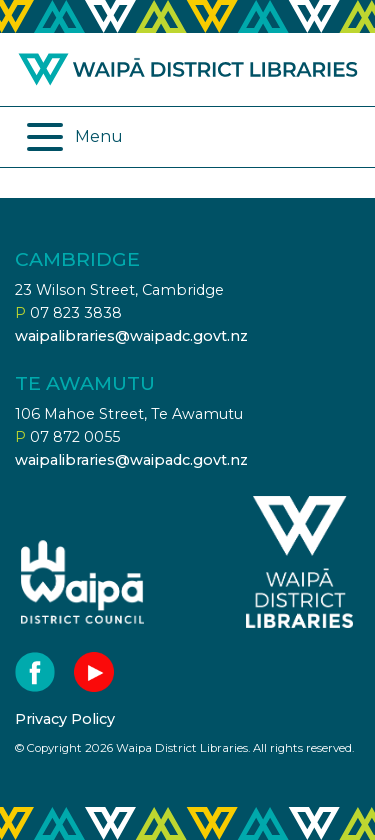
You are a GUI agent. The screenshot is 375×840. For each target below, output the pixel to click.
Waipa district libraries (188, 69)
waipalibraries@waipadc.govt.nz (131, 336)
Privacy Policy (65, 719)
